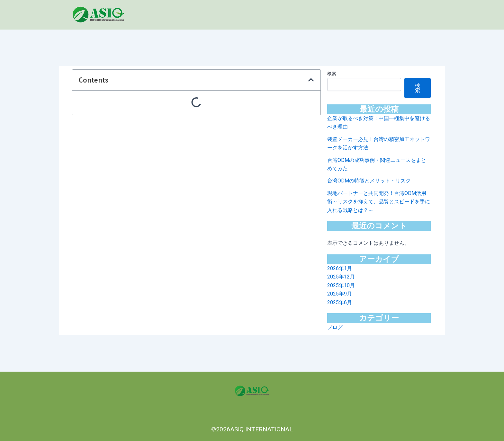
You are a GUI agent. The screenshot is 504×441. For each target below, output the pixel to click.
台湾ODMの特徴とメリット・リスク (369, 181)
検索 (332, 74)
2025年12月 (341, 277)
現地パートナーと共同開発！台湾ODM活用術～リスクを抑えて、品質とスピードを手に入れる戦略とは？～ (379, 202)
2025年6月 (340, 302)
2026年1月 (340, 268)
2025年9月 (340, 294)
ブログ (335, 327)
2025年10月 (341, 285)
